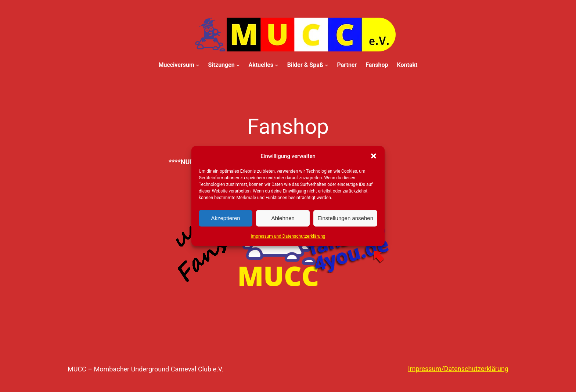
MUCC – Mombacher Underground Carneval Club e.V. (145, 369)
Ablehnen (283, 218)
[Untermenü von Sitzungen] (238, 65)
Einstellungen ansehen (345, 218)
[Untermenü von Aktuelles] (277, 65)
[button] (374, 156)
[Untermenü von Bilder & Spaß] (327, 65)
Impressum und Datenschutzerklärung (288, 236)
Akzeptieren (225, 218)
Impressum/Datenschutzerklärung (458, 369)
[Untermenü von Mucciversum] (198, 65)
